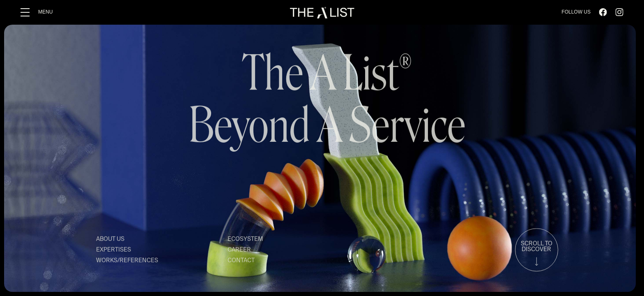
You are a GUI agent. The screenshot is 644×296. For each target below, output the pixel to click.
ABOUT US (110, 240)
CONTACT (241, 261)
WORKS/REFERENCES (127, 261)
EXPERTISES (114, 251)
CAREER (239, 251)
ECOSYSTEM (245, 240)
